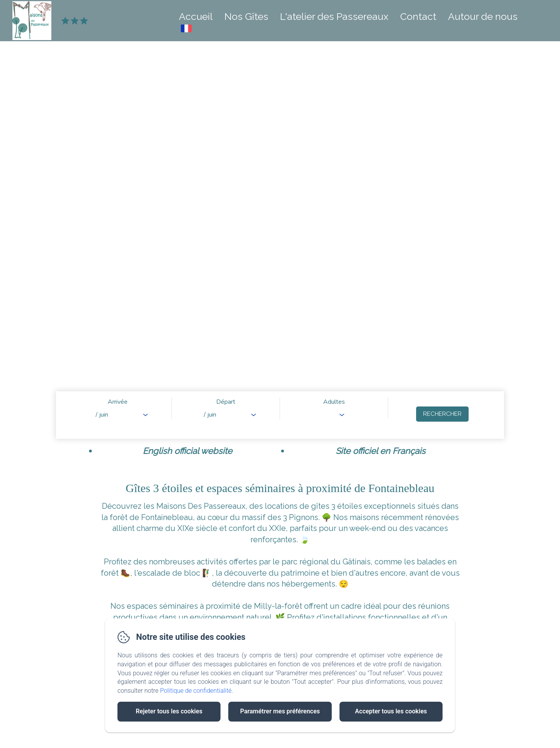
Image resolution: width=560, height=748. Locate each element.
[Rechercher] (442, 414)
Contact (418, 16)
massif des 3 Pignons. (282, 517)
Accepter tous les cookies (391, 711)
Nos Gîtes (246, 16)
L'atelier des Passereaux (334, 16)
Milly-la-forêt (278, 606)
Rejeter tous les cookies (169, 711)
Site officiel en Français (381, 451)
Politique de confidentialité (196, 691)
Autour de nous (483, 16)
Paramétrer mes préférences (280, 711)
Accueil (196, 16)
